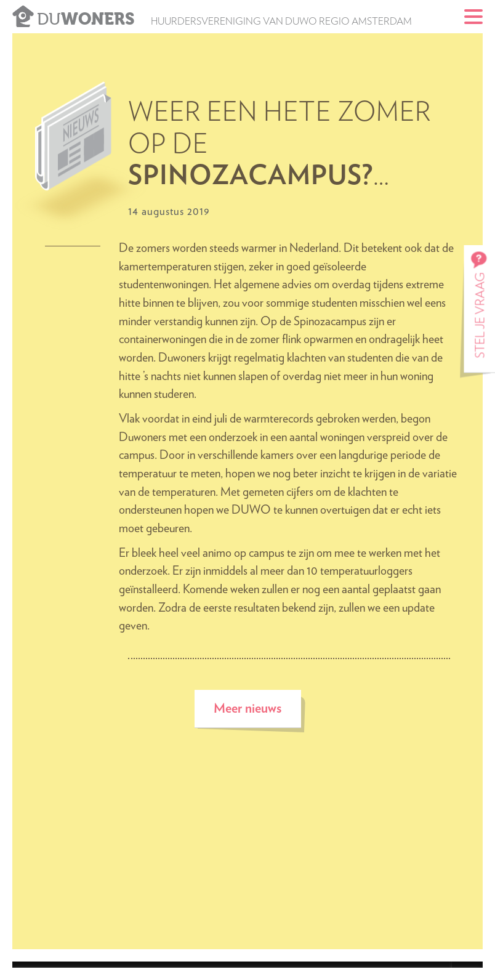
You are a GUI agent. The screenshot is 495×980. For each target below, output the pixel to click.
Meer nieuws (247, 709)
